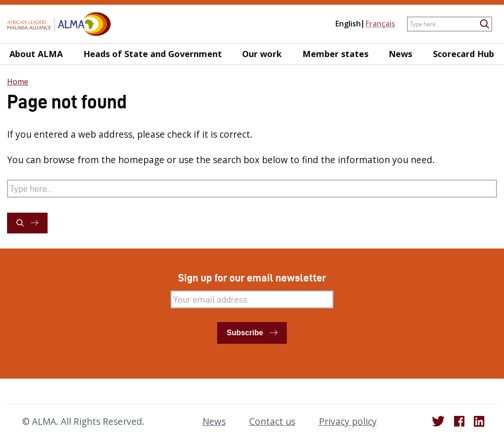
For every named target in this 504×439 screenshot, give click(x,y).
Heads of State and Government (153, 54)
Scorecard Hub (463, 54)
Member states (335, 54)
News (400, 54)
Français (380, 24)
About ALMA (36, 54)
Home (18, 82)
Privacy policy (348, 422)
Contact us (272, 422)
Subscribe (245, 333)
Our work (262, 54)
